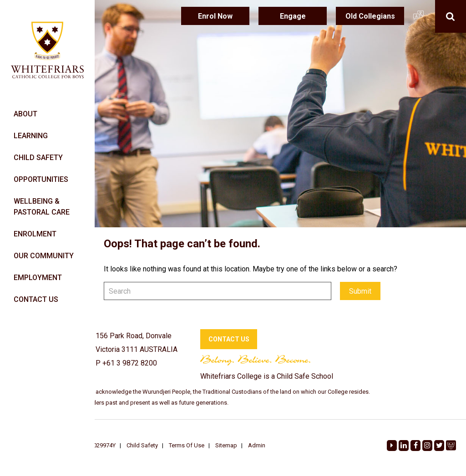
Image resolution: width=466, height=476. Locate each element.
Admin (257, 445)
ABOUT (25, 114)
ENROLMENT (35, 234)
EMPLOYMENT (38, 278)
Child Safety (142, 445)
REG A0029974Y (95, 445)
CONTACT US (36, 299)
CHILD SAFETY (38, 158)
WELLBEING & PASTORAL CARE (42, 207)
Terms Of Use (187, 445)
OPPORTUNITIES (41, 179)
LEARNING (31, 136)
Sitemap (226, 445)
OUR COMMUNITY (44, 256)
